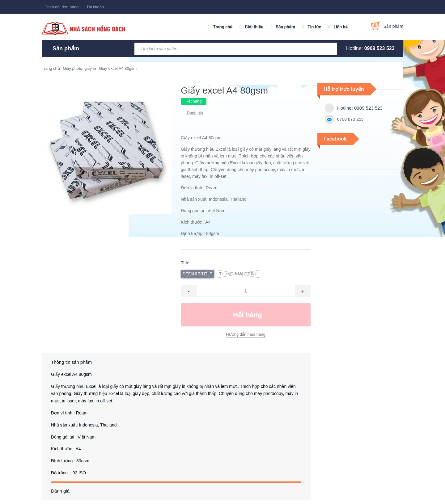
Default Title (197, 274)
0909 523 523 (379, 48)
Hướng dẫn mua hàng (246, 334)
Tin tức (314, 27)
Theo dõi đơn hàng (62, 7)
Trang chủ (223, 27)
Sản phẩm (285, 27)
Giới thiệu (254, 27)
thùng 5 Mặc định (238, 274)
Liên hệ (341, 27)
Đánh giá (194, 113)
